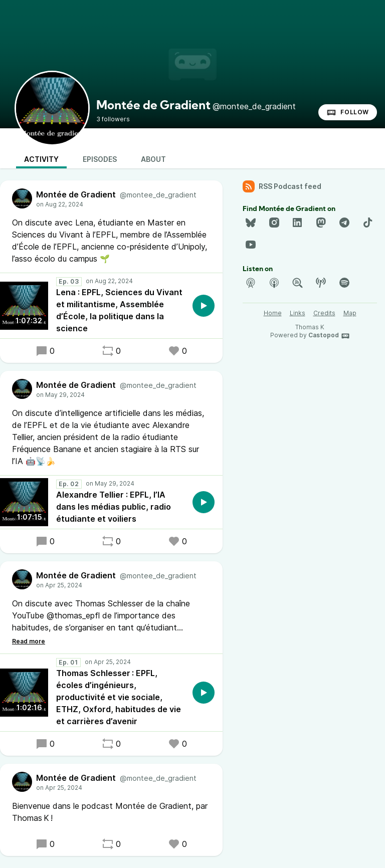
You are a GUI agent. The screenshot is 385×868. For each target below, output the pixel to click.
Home (273, 313)
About (153, 159)
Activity (41, 159)
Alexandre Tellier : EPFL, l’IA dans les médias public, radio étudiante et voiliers (114, 507)
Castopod (329, 336)
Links (298, 313)
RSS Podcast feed (282, 186)
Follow (348, 112)
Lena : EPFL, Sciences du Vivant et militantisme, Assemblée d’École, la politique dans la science (119, 310)
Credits (324, 313)
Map (350, 313)
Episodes (100, 159)
